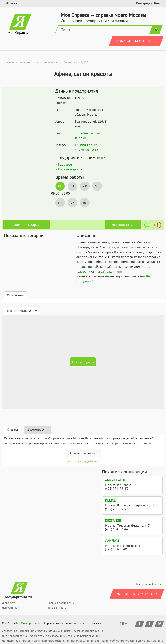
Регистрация (144, 3)
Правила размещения (61, 603)
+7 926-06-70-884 (88, 150)
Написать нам (11, 608)
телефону (83, 271)
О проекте (8, 603)
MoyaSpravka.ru (31, 623)
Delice (110, 500)
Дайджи (112, 541)
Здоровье (65, 164)
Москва (157, 584)
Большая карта (57, 608)
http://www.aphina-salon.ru (88, 135)
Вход (157, 3)
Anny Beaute (115, 480)
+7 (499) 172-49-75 (88, 145)
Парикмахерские (70, 169)
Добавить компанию (136, 41)
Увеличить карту (26, 225)
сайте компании (112, 271)
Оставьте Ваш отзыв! (83, 453)
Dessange (113, 521)
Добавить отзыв (123, 225)
